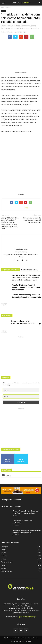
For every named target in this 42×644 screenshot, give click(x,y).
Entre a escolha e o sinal (20, 321)
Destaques (5, 547)
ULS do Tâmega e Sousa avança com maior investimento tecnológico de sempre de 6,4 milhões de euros (27, 278)
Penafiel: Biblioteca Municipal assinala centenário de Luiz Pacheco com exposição (26, 287)
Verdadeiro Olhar (9, 32)
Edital (7, 476)
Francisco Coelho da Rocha (19, 323)
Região (3, 565)
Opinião (4, 568)
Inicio (3, 8)
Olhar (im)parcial (6, 571)
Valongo (4, 559)
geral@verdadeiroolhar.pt (27, 617)
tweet (27, 208)
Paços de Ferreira (7, 562)
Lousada (4, 556)
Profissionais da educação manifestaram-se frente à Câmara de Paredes (32, 220)
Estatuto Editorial (33, 638)
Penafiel (3, 11)
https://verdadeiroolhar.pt (21, 252)
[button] (39, 3)
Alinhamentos (7, 316)
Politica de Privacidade (20, 638)
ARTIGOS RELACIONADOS (11, 270)
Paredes (4, 550)
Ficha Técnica (8, 638)
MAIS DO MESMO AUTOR (29, 270)
